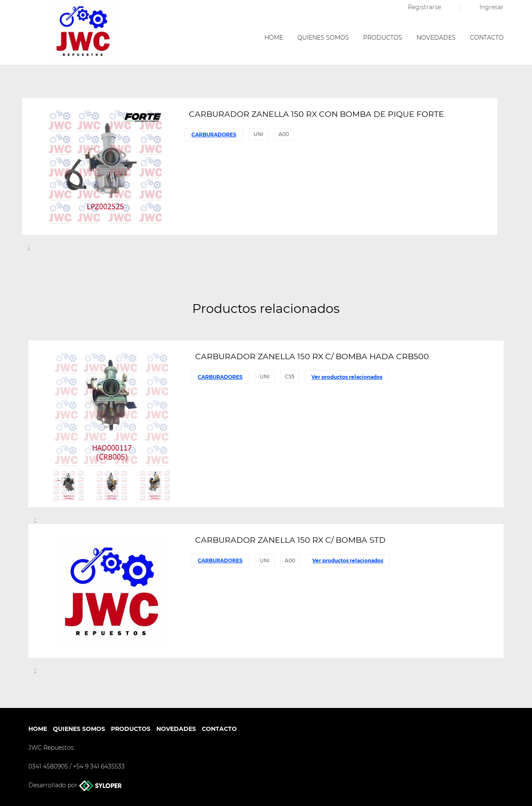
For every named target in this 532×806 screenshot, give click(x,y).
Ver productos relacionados (347, 377)
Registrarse (425, 7)
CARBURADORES (214, 135)
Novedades (436, 38)
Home (274, 38)
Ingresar (492, 7)
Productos (383, 38)
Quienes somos (323, 38)
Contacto (487, 38)
